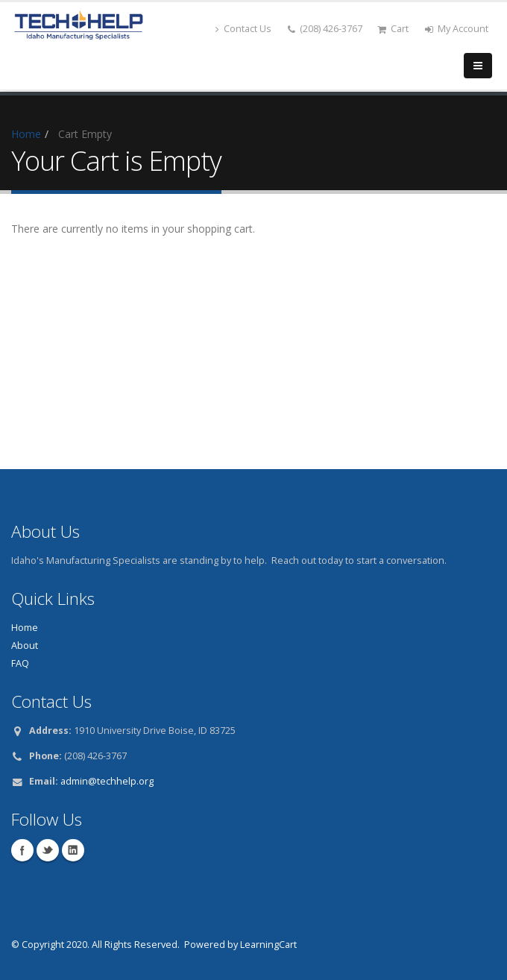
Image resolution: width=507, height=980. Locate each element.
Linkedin (73, 850)
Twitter (48, 850)
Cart (393, 29)
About (25, 646)
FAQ (20, 663)
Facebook (22, 850)
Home (26, 134)
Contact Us (243, 29)
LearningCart (268, 945)
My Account (457, 29)
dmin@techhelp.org (110, 781)
